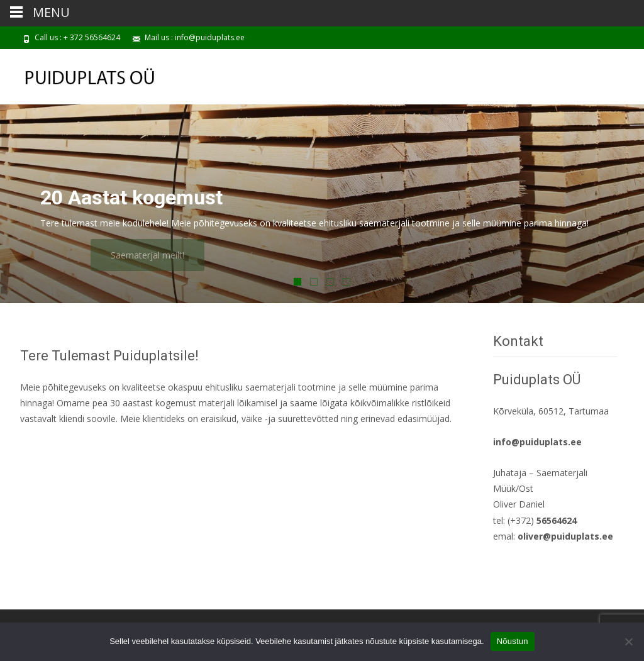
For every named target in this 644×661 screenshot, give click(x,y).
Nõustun (513, 641)
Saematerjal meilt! (164, 255)
